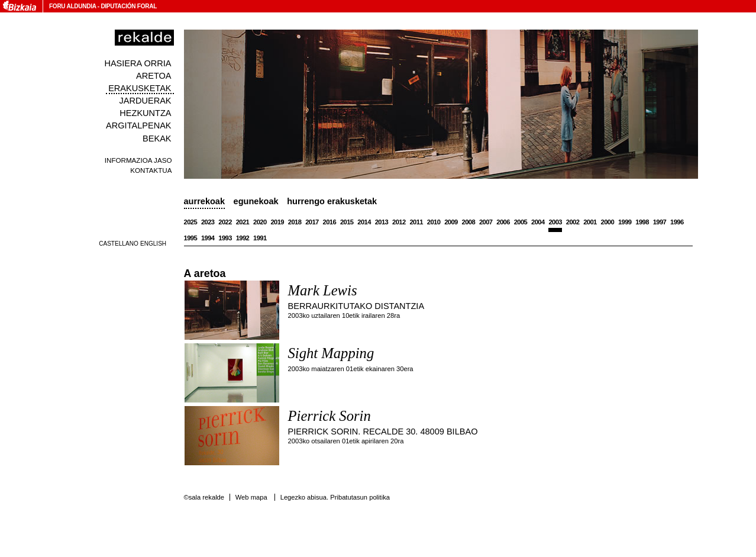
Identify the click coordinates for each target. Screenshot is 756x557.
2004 (538, 222)
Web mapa (251, 497)
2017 (312, 222)
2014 (364, 222)
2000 (608, 222)
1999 (625, 222)
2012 (399, 222)
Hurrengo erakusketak (332, 201)
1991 (260, 238)
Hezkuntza (145, 113)
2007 (486, 222)
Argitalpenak (138, 125)
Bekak (157, 139)
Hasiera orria (138, 63)
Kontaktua (151, 170)
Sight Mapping (331, 353)
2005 (521, 222)
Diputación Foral (129, 6)
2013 (382, 222)
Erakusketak (140, 88)
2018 (295, 222)
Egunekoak (256, 201)
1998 (642, 222)
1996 (677, 222)
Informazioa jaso (138, 160)
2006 (503, 222)
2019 (277, 222)
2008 (469, 222)
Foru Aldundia (72, 6)
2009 (451, 222)
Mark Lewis (323, 290)
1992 (243, 238)
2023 (208, 222)
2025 (191, 222)
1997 (660, 222)
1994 (208, 238)
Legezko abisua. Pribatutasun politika (335, 497)
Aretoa (154, 76)
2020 (260, 222)
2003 (555, 222)
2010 (434, 222)
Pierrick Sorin (329, 416)
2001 (590, 222)
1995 (191, 238)
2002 (573, 222)
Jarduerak (145, 101)
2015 (347, 222)
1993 (225, 238)
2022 (225, 222)
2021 (243, 222)
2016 (330, 222)
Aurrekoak (205, 201)
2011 (416, 222)
